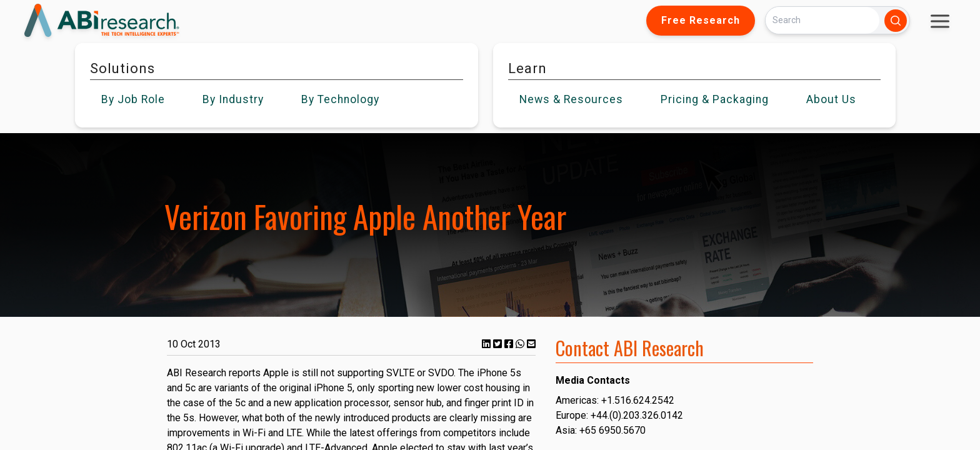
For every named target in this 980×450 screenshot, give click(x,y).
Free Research (701, 20)
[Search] (822, 20)
